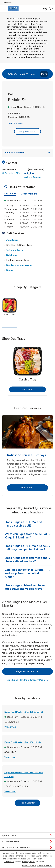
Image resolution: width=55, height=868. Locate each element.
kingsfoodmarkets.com (34, 671)
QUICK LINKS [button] (27, 835)
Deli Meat (12, 255)
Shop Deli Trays (27, 131)
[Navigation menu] (4, 9)
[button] (45, 9)
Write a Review (32, 177)
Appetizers (12, 240)
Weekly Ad (10, 727)
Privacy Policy (29, 862)
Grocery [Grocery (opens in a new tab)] (7, 3)
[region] (27, 859)
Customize (9, 862)
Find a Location (30, 803)
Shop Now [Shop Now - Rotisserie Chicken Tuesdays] (34, 488)
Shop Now (34, 389)
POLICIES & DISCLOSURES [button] (27, 848)
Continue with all (45, 866)
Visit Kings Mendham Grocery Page (29, 680)
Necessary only (29, 866)
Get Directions (16, 124)
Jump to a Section (27, 153)
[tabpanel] (27, 370)
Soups (10, 270)
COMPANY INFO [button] (27, 842)
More (44, 74)
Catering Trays (15, 250)
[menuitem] (12, 74)
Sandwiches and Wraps (19, 265)
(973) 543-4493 (11, 173)
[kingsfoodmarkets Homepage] (13, 9)
